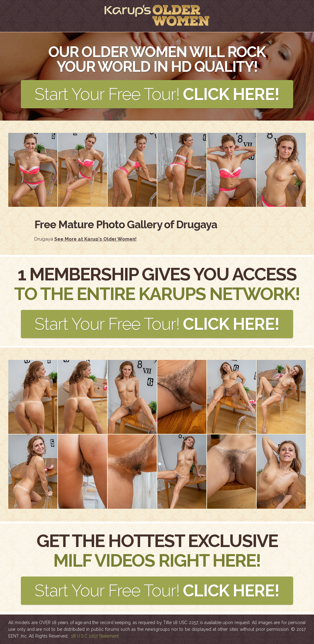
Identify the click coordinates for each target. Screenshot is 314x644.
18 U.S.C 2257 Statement (95, 636)
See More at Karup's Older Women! (95, 239)
